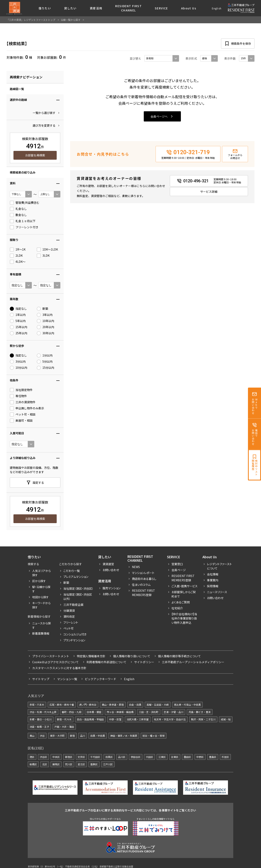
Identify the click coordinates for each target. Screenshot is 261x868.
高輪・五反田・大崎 (158, 705)
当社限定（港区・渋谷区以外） (78, 597)
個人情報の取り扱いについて (132, 656)
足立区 (81, 764)
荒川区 (69, 764)
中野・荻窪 (115, 719)
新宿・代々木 (64, 719)
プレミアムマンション (76, 577)
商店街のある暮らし (144, 579)
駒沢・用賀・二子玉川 (203, 719)
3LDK (43, 256)
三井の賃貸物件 (23, 402)
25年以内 (19, 333)
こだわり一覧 (72, 571)
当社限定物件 (21, 390)
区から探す (39, 581)
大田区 (149, 757)
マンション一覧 (67, 679)
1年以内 (18, 315)
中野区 (200, 757)
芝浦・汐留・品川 (174, 712)
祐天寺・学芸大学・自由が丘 (170, 719)
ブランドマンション (74, 640)
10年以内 (45, 321)
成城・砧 (226, 719)
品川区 (122, 757)
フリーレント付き (24, 227)
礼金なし (18, 209)
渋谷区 (43, 757)
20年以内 (45, 327)
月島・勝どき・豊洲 (200, 712)
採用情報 (213, 586)
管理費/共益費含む (25, 203)
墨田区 (187, 757)
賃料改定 (69, 616)
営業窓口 (177, 564)
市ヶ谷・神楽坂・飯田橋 (120, 712)
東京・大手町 (57, 736)
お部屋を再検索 (35, 155)
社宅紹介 (177, 608)
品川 (83, 736)
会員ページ (179, 570)
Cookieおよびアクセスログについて (55, 662)
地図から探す (40, 597)
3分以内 (18, 362)
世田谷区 (136, 757)
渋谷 (42, 736)
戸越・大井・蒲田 (64, 727)
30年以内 (45, 333)
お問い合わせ (111, 570)
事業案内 (213, 580)
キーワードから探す (41, 605)
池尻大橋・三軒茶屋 (138, 719)
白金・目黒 (135, 705)
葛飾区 (94, 764)
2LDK (16, 256)
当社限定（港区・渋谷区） (78, 588)
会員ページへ (159, 116)
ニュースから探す (41, 625)
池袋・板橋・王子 (39, 727)
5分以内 (45, 362)
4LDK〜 (18, 262)
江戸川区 (108, 764)
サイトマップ (41, 679)
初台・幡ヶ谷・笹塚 (154, 736)
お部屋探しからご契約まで (184, 594)
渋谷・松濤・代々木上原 (43, 712)
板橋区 (33, 764)
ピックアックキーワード (101, 679)
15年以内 (19, 327)
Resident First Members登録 (143, 593)
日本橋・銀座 (94, 712)
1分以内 (45, 355)
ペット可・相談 (23, 415)
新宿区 (69, 757)
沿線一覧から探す (71, 20)
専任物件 (18, 396)
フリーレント (71, 622)
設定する (38, 482)
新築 (42, 309)
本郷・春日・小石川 (41, 719)
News (136, 567)
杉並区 (225, 757)
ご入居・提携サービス (185, 586)
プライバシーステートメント (51, 656)
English (217, 8)
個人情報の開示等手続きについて (179, 656)
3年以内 (45, 315)
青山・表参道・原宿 (113, 705)
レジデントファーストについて (219, 566)
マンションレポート (143, 573)
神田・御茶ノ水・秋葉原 (124, 736)
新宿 (72, 736)
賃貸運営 (108, 564)
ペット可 (69, 628)
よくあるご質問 (181, 602)
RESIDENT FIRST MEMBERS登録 (183, 578)
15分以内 (45, 368)
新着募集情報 (41, 633)
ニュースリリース (217, 592)
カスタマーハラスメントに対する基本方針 (59, 668)
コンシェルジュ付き (75, 634)
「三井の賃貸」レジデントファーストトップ (31, 20)
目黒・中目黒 (98, 736)
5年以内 (18, 321)
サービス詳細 (209, 192)
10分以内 (19, 368)
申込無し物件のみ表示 (27, 408)
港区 (32, 757)
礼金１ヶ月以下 (23, 221)
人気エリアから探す (41, 573)
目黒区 (109, 757)
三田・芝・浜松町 (149, 712)
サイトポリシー (144, 662)
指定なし (18, 309)
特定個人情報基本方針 (91, 656)
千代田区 (95, 757)
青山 (32, 736)
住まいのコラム (141, 585)
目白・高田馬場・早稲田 (90, 719)
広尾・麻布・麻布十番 (62, 705)
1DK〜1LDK (47, 250)
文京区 (81, 757)
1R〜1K (18, 250)
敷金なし (18, 215)
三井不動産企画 (73, 605)
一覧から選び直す (44, 113)
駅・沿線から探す (41, 589)
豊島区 (213, 757)
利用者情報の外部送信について (106, 662)
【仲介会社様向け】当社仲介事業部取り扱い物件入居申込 (184, 618)
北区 (45, 764)
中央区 (56, 757)
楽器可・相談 (21, 421)
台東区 (175, 757)
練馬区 (56, 764)
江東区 (162, 757)
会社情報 (213, 574)
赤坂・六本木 (37, 705)
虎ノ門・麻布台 (88, 705)
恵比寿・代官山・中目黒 (187, 705)
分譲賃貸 (69, 611)
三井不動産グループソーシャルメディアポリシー (193, 662)
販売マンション (112, 588)
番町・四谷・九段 (72, 712)
